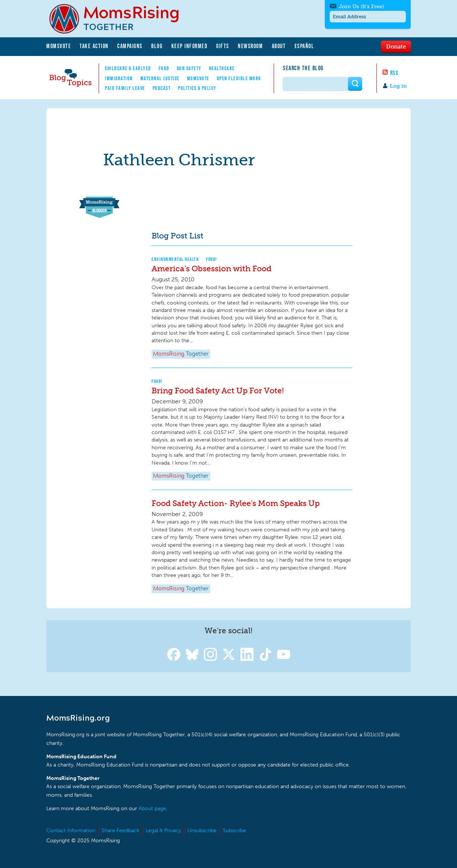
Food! (212, 259)
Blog (157, 46)
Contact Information (71, 830)
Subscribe (234, 830)
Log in (398, 86)
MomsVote (59, 46)
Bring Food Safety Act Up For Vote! (218, 391)
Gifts (223, 46)
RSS (394, 73)
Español (304, 46)
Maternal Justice (160, 78)
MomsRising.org (119, 19)
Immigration (119, 78)
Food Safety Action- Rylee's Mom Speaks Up (236, 503)
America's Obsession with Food (212, 268)
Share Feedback (120, 830)
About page (152, 808)
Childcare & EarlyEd (128, 68)
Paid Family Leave (125, 88)
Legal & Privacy (163, 830)
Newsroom (250, 46)
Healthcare (222, 68)
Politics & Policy (197, 88)
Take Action (94, 46)
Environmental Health (175, 259)
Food (164, 68)
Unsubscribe (202, 830)
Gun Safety (189, 68)
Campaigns (130, 46)
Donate (396, 46)
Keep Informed (190, 46)
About (279, 46)
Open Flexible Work (239, 78)
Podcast (162, 88)
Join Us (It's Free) (361, 7)
